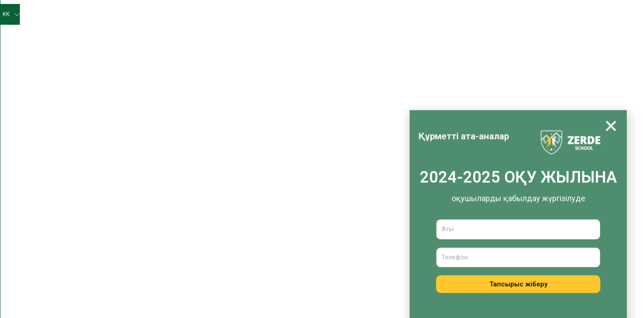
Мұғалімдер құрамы (237, 256)
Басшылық (224, 239)
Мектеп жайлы (229, 204)
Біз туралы (214, 15)
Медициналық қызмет (410, 35)
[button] (611, 140)
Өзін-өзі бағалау (343, 14)
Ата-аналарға (562, 15)
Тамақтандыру (475, 35)
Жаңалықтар (227, 221)
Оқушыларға (509, 14)
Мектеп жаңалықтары (276, 14)
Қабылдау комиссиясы (546, 35)
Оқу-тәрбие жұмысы (332, 35)
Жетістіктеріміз (460, 14)
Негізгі (177, 14)
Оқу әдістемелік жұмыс (248, 35)
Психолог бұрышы (403, 14)
